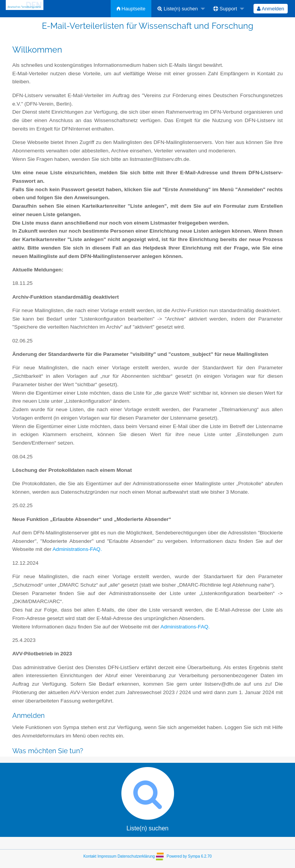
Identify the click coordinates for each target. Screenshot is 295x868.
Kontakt (90, 856)
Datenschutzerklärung (136, 856)
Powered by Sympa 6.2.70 (189, 856)
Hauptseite (131, 9)
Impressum (107, 856)
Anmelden (270, 9)
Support (225, 9)
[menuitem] (131, 9)
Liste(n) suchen (178, 9)
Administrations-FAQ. (77, 549)
